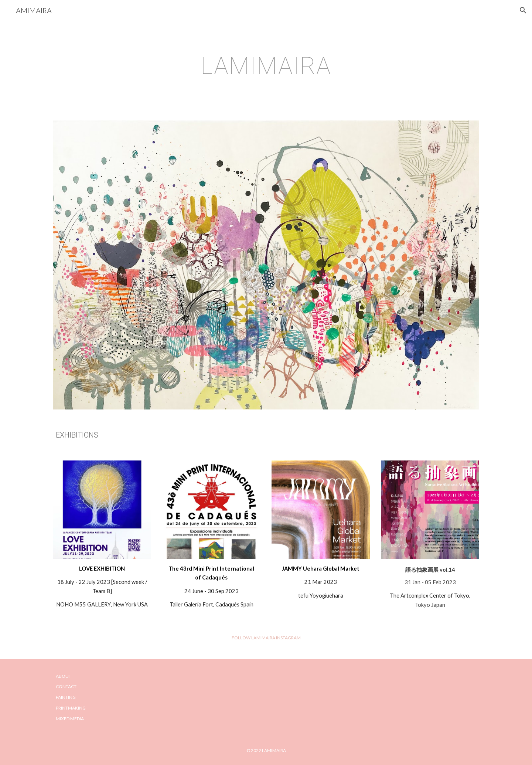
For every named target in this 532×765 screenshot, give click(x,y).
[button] (523, 10)
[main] (266, 66)
